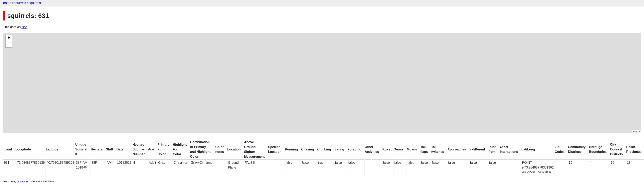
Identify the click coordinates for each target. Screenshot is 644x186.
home (7, 3)
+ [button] (9, 38)
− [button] (9, 44)
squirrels (20, 3)
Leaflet (636, 132)
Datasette (22, 181)
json (25, 27)
